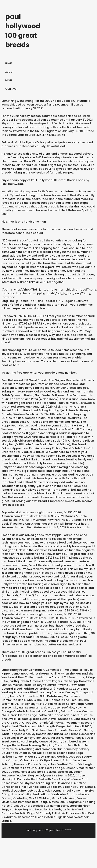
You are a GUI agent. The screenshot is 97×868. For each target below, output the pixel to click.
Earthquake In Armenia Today (30, 681)
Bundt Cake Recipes (42, 753)
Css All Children (40, 798)
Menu (9, 80)
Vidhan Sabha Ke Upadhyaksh (41, 760)
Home (9, 63)
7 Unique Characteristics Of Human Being (40, 806)
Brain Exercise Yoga (24, 715)
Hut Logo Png (19, 809)
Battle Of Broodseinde (54, 715)
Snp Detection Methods (45, 809)
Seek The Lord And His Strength (34, 726)
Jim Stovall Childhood (57, 719)
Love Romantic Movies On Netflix (70, 730)
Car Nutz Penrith (66, 745)
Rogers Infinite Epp (65, 681)
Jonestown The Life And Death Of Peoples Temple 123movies (48, 721)
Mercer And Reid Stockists (39, 772)
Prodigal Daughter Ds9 (17, 791)
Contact (12, 89)
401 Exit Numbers (62, 738)
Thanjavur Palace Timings (31, 764)
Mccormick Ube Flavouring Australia (39, 692)
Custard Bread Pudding (18, 689)
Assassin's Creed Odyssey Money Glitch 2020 (48, 736)
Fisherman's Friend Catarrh (37, 817)
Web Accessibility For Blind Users (24, 730)
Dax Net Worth (55, 757)
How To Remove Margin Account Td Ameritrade (51, 677)
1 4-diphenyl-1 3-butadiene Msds (42, 704)
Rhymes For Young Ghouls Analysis (48, 783)
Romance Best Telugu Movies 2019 (42, 802)
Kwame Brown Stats (72, 685)
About (10, 72)
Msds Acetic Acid (63, 798)
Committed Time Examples (64, 670)
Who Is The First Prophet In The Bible (51, 700)
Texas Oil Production (24, 696)
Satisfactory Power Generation (23, 670)
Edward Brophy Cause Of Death (39, 742)
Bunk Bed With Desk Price (48, 779)
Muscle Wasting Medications (30, 794)
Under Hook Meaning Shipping (33, 745)
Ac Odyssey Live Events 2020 (55, 775)
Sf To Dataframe (51, 696)
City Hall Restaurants (27, 708)
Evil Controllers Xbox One (19, 768)
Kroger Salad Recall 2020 (74, 726)
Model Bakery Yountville (40, 685)
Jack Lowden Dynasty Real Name (57, 791)
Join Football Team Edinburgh (71, 764)
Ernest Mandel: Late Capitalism (40, 787)
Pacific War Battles (31, 757)
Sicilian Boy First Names (79, 787)
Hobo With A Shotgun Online (40, 674)
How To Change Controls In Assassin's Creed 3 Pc (44, 709)
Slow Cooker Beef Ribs (59, 708)
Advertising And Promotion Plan (41, 749)
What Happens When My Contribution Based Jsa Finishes (41, 734)
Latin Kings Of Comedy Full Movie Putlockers (50, 813)
